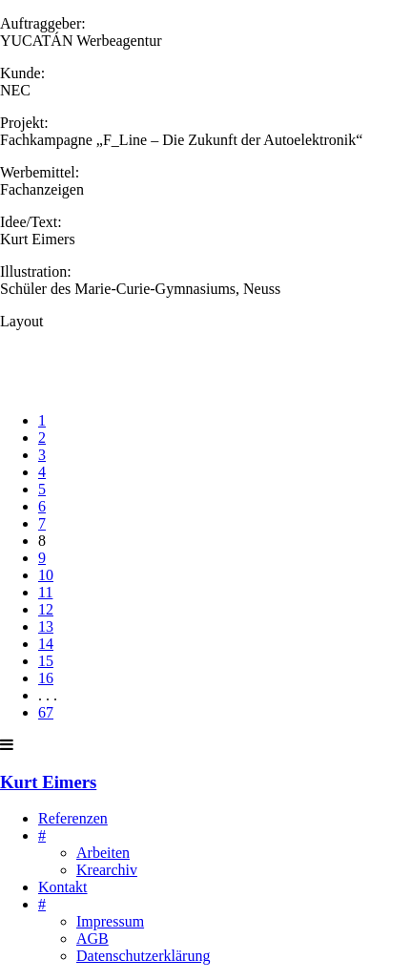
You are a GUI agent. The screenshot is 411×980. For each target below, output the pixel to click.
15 (46, 661)
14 (46, 644)
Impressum (110, 921)
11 (45, 592)
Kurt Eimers (48, 782)
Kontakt (63, 887)
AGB (92, 938)
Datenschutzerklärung (143, 956)
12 (46, 609)
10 (46, 575)
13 (46, 626)
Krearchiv (107, 870)
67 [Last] (46, 712)
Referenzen (73, 818)
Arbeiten (103, 853)
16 (46, 678)
